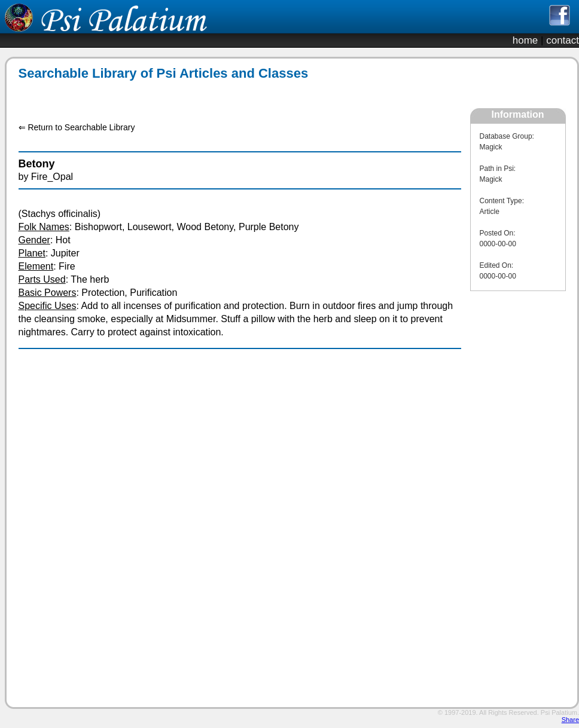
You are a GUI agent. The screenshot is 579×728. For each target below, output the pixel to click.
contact (563, 40)
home (525, 40)
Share (570, 720)
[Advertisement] (518, 512)
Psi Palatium (559, 712)
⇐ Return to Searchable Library (77, 127)
